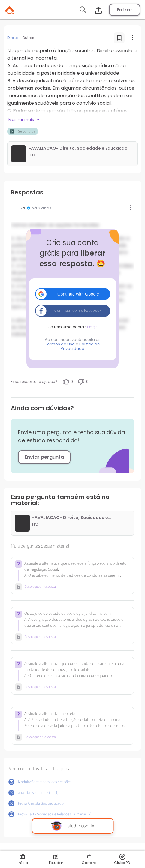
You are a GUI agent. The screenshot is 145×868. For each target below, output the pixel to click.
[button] (73, 294)
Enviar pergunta (44, 457)
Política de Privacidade (80, 346)
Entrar (125, 10)
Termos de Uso (60, 344)
